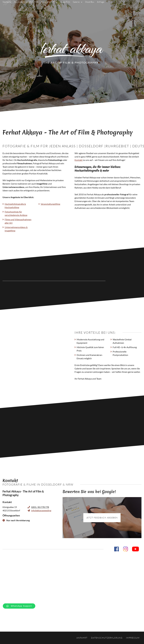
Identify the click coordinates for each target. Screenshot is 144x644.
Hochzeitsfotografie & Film (26, 6)
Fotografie (46, 6)
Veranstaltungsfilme (50, 204)
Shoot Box (90, 6)
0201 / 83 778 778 (40, 507)
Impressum (133, 638)
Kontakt (79, 160)
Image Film (65, 6)
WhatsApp (21, 606)
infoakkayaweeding (41, 510)
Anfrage (101, 6)
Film (55, 6)
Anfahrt (82, 638)
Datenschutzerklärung (107, 638)
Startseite (7, 6)
